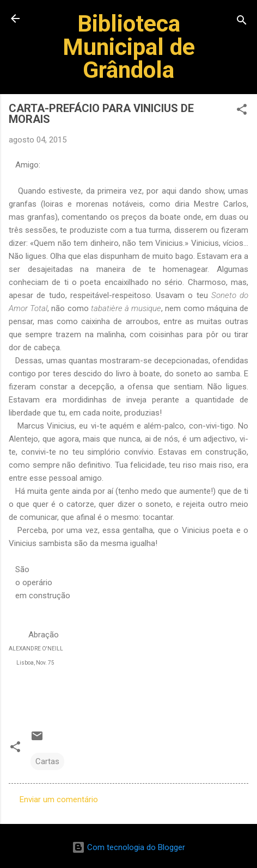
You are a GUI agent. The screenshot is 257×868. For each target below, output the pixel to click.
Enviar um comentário (59, 799)
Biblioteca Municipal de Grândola (129, 46)
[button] (242, 111)
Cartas (47, 761)
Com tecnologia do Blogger (128, 847)
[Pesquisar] (242, 22)
